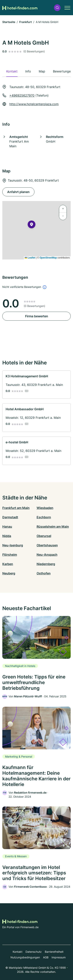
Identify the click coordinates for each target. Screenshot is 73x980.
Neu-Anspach (47, 555)
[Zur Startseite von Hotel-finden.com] (20, 8)
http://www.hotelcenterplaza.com (34, 104)
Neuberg (9, 573)
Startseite (9, 22)
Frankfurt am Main (16, 508)
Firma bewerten (37, 316)
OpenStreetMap (48, 258)
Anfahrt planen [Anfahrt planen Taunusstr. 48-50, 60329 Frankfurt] (18, 192)
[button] (57, 8)
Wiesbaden (45, 508)
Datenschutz (34, 952)
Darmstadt (10, 517)
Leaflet (30, 258)
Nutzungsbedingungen (25, 957)
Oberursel (44, 536)
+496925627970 (22, 95)
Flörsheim (10, 555)
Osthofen (44, 573)
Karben (8, 564)
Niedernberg (46, 564)
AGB (46, 957)
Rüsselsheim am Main (53, 527)
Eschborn (44, 517)
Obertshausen (47, 545)
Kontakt (18, 952)
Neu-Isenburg (13, 545)
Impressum (59, 957)
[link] (36, 385)
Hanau (7, 527)
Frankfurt (26, 22)
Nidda (7, 536)
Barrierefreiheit (54, 952)
